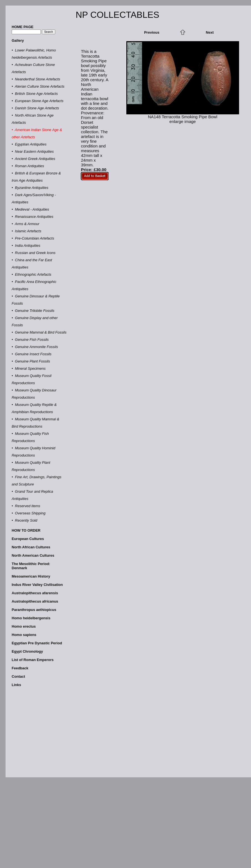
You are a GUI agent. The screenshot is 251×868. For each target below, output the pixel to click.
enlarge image (183, 121)
